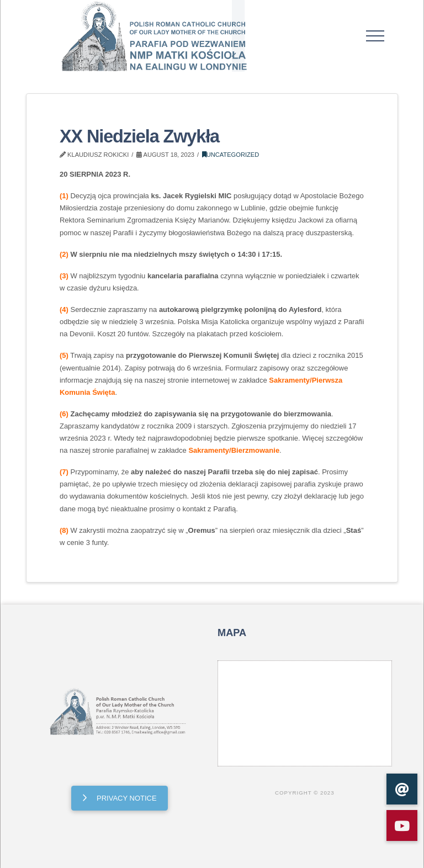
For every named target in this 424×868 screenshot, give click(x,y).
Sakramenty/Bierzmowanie (234, 450)
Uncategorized (231, 155)
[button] (375, 36)
